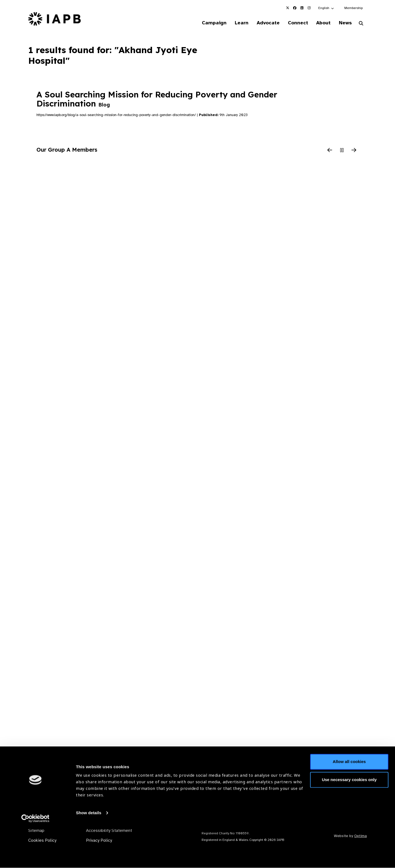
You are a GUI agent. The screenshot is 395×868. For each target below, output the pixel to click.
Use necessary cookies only (349, 818)
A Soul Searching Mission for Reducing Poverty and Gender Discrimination (157, 100)
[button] (326, 8)
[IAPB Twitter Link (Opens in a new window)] (288, 8)
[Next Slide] (354, 151)
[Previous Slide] (330, 151)
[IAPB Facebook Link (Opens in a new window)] (295, 8)
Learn (236, 23)
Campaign (207, 23)
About (321, 23)
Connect (294, 23)
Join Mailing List (337, 777)
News (344, 23)
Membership (354, 8)
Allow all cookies (349, 801)
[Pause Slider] (342, 151)
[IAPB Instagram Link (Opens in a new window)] (309, 8)
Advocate (264, 23)
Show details (89, 852)
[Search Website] (361, 24)
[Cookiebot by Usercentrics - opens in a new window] (35, 857)
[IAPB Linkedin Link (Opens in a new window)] (302, 8)
